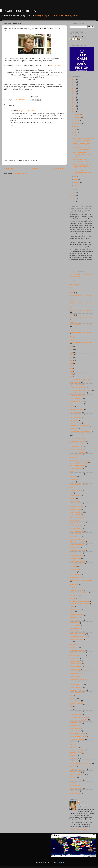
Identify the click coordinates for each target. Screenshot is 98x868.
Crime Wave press (76, 468)
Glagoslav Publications (77, 523)
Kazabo (72, 587)
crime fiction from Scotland (79, 463)
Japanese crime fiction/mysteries (81, 580)
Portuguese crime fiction (78, 690)
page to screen (75, 661)
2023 (74, 88)
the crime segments (18, 11)
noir (71, 642)
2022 (74, 91)
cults (71, 471)
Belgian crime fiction (76, 401)
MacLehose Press (76, 609)
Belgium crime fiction (77, 404)
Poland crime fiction (76, 687)
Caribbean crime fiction (77, 441)
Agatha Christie (75, 382)
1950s (72, 315)
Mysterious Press (75, 631)
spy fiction (73, 755)
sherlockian (73, 742)
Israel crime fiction (76, 575)
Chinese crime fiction (77, 447)
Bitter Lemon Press (76, 409)
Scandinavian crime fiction (78, 720)
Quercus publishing (76, 704)
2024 (74, 85)
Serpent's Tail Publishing (78, 736)
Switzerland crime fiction (78, 769)
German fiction (75, 520)
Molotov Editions (75, 628)
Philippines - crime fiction (78, 679)
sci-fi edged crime (76, 723)
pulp (71, 696)
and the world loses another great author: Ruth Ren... (83, 172)
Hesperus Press (75, 536)
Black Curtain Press (76, 415)
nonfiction (73, 645)
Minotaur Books (75, 626)
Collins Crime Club (76, 455)
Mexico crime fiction (76, 620)
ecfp (71, 493)
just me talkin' (74, 585)
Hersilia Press (74, 534)
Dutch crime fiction (76, 490)
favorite (72, 498)
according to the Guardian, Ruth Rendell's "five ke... (83, 149)
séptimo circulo (75, 728)
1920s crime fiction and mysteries (81, 296)
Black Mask (73, 420)
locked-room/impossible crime (80, 604)
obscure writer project (77, 656)
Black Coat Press (75, 412)
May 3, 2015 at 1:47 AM (27, 111)
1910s (72, 290)
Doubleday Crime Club (77, 485)
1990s (72, 339)
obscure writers (75, 658)
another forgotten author (78, 393)
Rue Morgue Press (76, 712)
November (77, 118)
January (77, 185)
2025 (74, 82)
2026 (74, 79)
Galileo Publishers (76, 515)
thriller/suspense (75, 772)
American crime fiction (77, 388)
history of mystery (76, 556)
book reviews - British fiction (79, 426)
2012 (74, 195)
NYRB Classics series (77, 650)
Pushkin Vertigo (75, 701)
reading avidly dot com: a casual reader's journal (56, 15)
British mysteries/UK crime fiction (81, 434)
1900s (72, 287)
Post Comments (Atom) (21, 173)
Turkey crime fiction (76, 780)
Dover (72, 487)
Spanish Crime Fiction (77, 750)
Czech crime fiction (76, 474)
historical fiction (75, 547)
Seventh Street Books (77, 739)
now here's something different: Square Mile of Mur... (82, 155)
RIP (71, 709)
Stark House (74, 758)
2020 (74, 97)
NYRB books (74, 647)
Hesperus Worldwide (77, 539)
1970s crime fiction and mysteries (81, 332)
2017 (74, 106)
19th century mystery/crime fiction (81, 342)
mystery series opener (77, 634)
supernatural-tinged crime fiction (80, 764)
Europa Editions (75, 496)
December (77, 115)
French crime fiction (76, 512)
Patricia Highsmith (76, 664)
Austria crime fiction (76, 398)
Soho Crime (74, 747)
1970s (72, 329)
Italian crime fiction (76, 577)
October (77, 121)
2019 (74, 100)
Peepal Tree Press (76, 666)
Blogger (61, 862)
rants (71, 706)
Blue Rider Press (75, 423)
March (76, 179)
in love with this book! (77, 564)
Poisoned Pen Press (76, 685)
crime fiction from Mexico (78, 460)
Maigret (72, 612)
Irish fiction (73, 572)
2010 (74, 201)
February (77, 183)
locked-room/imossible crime (79, 601)
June (76, 133)
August (76, 127)
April (75, 176)
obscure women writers (77, 653)
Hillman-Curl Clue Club (77, 542)
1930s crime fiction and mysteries (81, 303)
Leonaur (72, 598)
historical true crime (76, 553)
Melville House (75, 617)
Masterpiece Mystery (77, 615)
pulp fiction (73, 698)
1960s (72, 322)
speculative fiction (76, 753)
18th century (74, 285)
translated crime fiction (77, 774)
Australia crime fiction (77, 396)
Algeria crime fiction (76, 385)
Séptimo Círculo (75, 731)
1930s (72, 300)
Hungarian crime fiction (77, 561)
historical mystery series (78, 550)
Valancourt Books (75, 788)
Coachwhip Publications (78, 452)
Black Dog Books (75, 418)
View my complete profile (78, 829)
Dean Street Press (76, 479)
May (75, 136)
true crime (73, 777)
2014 (74, 189)
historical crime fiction (77, 545)
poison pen (73, 682)
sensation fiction (75, 725)
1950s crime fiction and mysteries (81, 318)
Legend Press (74, 596)
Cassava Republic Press (78, 444)
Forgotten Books (75, 509)
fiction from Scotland (76, 507)
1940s (72, 307)
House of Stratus (75, 558)
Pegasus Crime (75, 669)
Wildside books (75, 791)
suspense (73, 766)
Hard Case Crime (75, 528)
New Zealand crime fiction (78, 636)
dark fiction (73, 477)
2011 (74, 198)
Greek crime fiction (76, 526)
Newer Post (10, 168)
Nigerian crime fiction (77, 639)
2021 (74, 94)
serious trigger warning (77, 734)
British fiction (74, 428)
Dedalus (72, 482)
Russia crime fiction (76, 715)
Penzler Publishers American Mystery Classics (79, 673)
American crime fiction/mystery (80, 390)
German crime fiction (77, 517)
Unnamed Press (75, 785)
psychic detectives (76, 693)
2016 (74, 109)
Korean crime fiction (76, 590)
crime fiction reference (77, 466)
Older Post (59, 168)
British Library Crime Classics (80, 431)
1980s (72, 337)
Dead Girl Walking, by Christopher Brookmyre (82, 160)
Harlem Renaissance (77, 531)
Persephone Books (76, 676)
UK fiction (73, 783)
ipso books (73, 566)
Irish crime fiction (75, 569)
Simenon (73, 745)
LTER (71, 606)
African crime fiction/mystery (79, 379)
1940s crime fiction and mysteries (81, 310)
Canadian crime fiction (77, 438)
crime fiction (74, 458)
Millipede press (75, 623)
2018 (74, 103)
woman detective (75, 794)
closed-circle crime (76, 449)
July (75, 130)
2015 (74, 112)
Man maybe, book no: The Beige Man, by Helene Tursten (82, 166)
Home (35, 168)
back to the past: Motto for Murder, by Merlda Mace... (83, 144)
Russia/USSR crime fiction (79, 717)
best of (72, 407)
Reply (12, 125)
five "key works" (57, 65)
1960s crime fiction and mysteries (81, 325)
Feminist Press (75, 501)
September (78, 124)
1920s (72, 293)
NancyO (83, 802)
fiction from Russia (76, 504)
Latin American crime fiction (79, 593)
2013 (74, 192)
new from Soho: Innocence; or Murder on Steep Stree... (84, 139)
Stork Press (73, 761)
